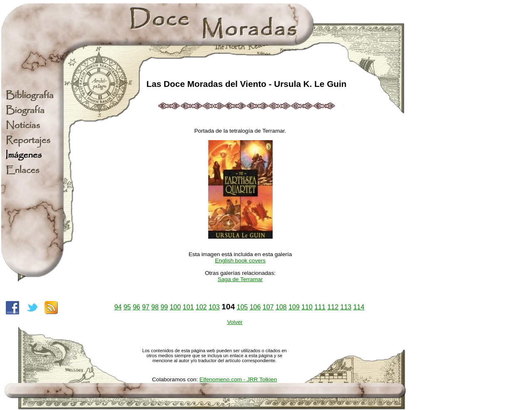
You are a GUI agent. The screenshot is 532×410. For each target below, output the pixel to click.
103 (214, 307)
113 (346, 307)
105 (243, 307)
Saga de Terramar (240, 279)
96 (136, 307)
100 (175, 307)
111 (320, 307)
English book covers (240, 261)
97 (146, 307)
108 (281, 307)
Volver (235, 322)
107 (268, 307)
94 (118, 307)
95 (127, 307)
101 (188, 307)
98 (155, 307)
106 (255, 307)
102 (201, 307)
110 (307, 307)
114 (359, 307)
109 (294, 307)
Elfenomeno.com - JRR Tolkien (238, 379)
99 (164, 307)
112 (333, 307)
